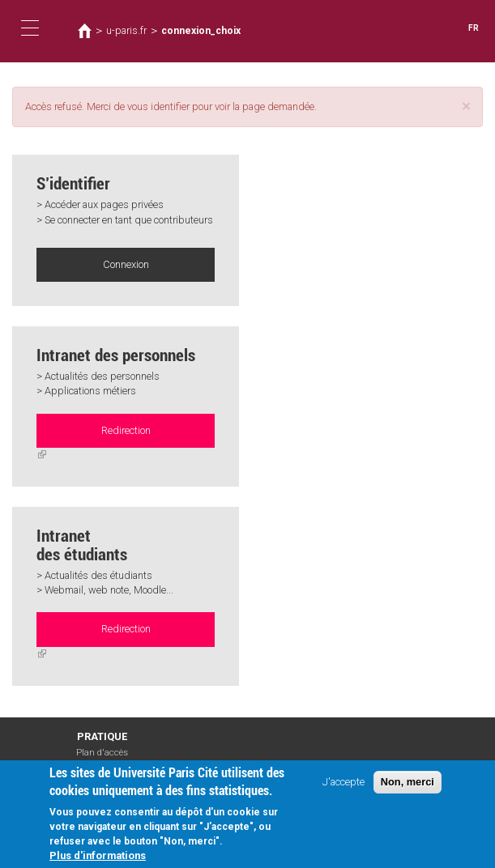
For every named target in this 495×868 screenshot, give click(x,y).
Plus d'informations (98, 857)
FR (474, 28)
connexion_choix (201, 31)
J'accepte (344, 783)
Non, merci (408, 783)
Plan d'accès (102, 753)
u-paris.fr (126, 31)
